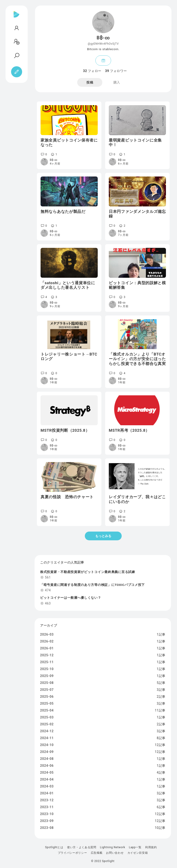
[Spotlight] (16, 18)
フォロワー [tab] (116, 71)
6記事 (161, 807)
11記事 (160, 710)
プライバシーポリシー (72, 853)
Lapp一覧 (135, 847)
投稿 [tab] (90, 82)
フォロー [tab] (92, 71)
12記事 (160, 745)
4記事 (161, 773)
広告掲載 (97, 853)
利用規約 (151, 847)
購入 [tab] (117, 82)
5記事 (161, 683)
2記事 (161, 697)
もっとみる (103, 536)
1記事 (161, 634)
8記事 (161, 738)
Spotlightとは (54, 847)
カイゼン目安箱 (138, 853)
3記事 (161, 690)
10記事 (160, 828)
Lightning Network (113, 847)
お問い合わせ (115, 853)
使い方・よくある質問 (82, 847)
